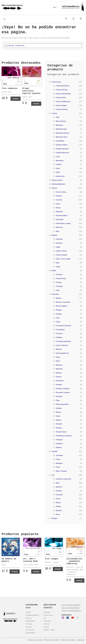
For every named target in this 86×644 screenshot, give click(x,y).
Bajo (58, 483)
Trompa (59, 282)
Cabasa (59, 314)
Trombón (59, 274)
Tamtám (59, 428)
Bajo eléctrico (61, 121)
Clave (58, 459)
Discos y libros (57, 180)
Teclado (54, 451)
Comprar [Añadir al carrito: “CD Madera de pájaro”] (15, 572)
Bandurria (59, 125)
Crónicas (29, 624)
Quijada (59, 408)
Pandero (59, 385)
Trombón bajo (61, 278)
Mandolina (60, 160)
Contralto (59, 495)
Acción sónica (61, 192)
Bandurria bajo (61, 129)
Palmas (59, 377)
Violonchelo (60, 176)
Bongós (59, 310)
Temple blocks (61, 432)
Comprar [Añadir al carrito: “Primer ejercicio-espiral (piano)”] (36, 104)
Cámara (59, 196)
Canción (59, 200)
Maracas (59, 365)
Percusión (55, 294)
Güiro (58, 361)
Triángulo (59, 440)
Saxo (58, 263)
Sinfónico (59, 227)
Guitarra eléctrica (62, 149)
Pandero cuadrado (63, 388)
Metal (54, 270)
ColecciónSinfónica (63, 101)
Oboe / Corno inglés (63, 259)
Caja (58, 318)
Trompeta (59, 286)
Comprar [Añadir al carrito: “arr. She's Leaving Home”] (36, 572)
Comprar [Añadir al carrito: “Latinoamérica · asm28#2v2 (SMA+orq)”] (79, 580)
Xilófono (59, 447)
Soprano (59, 510)
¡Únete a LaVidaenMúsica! (71, 611)
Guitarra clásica (62, 145)
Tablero (59, 420)
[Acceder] (66, 19)
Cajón (58, 322)
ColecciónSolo (61, 105)
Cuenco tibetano (62, 345)
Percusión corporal (63, 392)
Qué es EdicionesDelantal (71, 605)
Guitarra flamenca (62, 153)
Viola (58, 168)
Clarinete (59, 239)
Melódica (59, 463)
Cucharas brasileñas (63, 341)
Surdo (58, 416)
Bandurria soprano (63, 133)
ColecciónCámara (63, 86)
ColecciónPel (61, 97)
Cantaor (59, 491)
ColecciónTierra (62, 109)
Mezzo (58, 502)
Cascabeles (60, 329)
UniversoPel (30, 630)
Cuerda (54, 113)
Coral (58, 204)
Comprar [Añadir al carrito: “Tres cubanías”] (16, 99)
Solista (58, 506)
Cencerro (59, 333)
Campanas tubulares (64, 326)
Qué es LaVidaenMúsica (71, 608)
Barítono (59, 487)
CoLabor (29, 627)
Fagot (58, 247)
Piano (58, 467)
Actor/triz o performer (64, 479)
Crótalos (59, 337)
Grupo (58, 499)
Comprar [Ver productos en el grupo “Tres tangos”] (58, 569)
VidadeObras (30, 621)
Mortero (59, 373)
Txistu (58, 267)
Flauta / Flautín (61, 251)
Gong (58, 357)
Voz (53, 475)
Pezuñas (59, 396)
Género (54, 188)
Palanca (29, 618)
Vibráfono (59, 444)
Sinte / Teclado (61, 471)
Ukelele (59, 164)
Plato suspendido (62, 404)
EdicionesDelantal (58, 184)
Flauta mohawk (61, 255)
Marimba (59, 369)
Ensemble (60, 219)
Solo (58, 231)
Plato (58, 400)
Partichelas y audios (63, 223)
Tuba (58, 290)
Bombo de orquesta (63, 302)
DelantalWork (30, 633)
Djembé (59, 349)
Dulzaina (59, 243)
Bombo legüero (61, 306)
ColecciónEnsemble (63, 94)
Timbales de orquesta (64, 436)
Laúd (58, 156)
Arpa (58, 117)
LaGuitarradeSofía (32, 615)
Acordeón (59, 455)
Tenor (58, 514)
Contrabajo (60, 141)
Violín (58, 172)
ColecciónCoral (62, 90)
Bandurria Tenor (62, 137)
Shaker (58, 412)
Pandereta (60, 381)
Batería (59, 298)
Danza (58, 208)
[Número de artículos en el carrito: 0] (73, 19)
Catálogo (47, 612)
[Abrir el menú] (4, 19)
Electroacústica (62, 215)
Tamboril (59, 424)
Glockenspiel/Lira (62, 353)
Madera (54, 235)
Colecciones (56, 82)
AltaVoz (28, 612)
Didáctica (59, 212)
